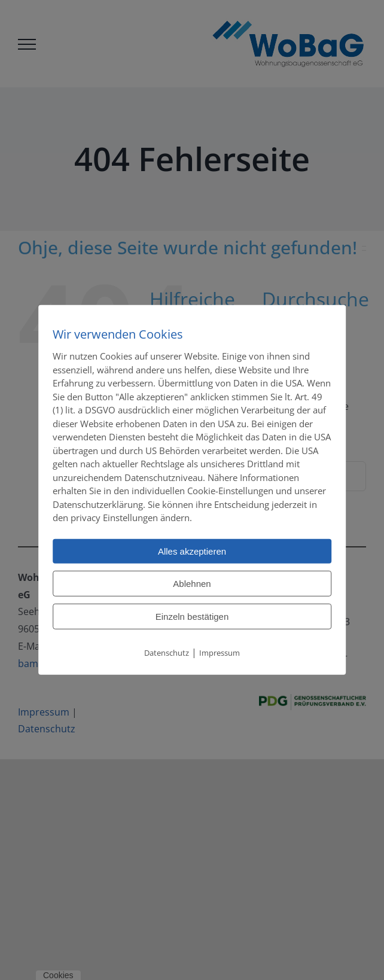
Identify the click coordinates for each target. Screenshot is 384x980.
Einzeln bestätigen (192, 616)
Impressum (220, 652)
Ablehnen (192, 583)
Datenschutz (167, 652)
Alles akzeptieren (192, 551)
